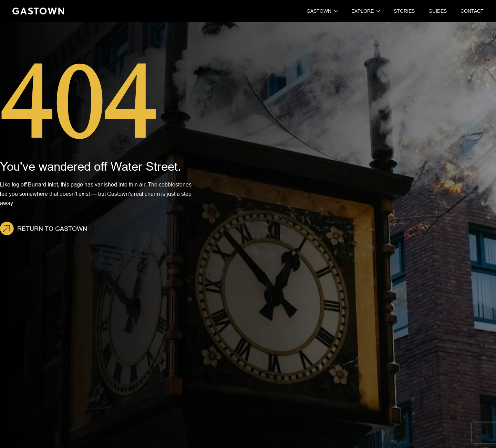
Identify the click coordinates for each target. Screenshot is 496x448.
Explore (363, 11)
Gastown (319, 11)
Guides (438, 11)
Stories (404, 11)
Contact (472, 11)
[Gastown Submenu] (334, 11)
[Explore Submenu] (377, 11)
